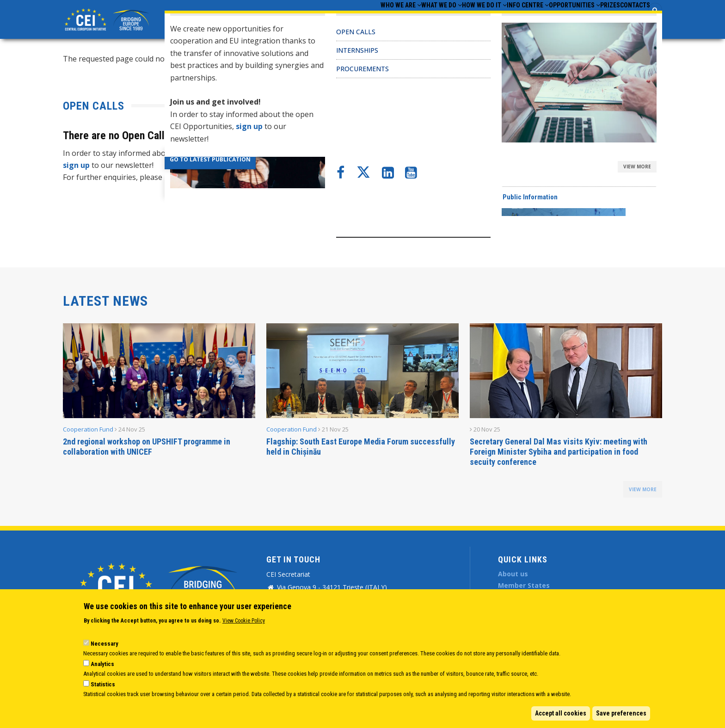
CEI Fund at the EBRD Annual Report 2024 (451, 153)
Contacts (629, 19)
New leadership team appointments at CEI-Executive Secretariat (490, 189)
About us (513, 574)
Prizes (592, 19)
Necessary (104, 644)
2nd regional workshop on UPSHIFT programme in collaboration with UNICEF (147, 447)
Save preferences (621, 713)
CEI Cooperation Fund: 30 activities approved (456, 136)
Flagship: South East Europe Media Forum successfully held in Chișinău (361, 447)
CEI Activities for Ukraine (422, 171)
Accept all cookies (561, 713)
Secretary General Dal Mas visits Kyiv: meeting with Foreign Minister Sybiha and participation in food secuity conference (559, 452)
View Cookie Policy (244, 621)
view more (643, 489)
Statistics (103, 684)
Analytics (102, 664)
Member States (524, 585)
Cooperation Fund (88, 429)
